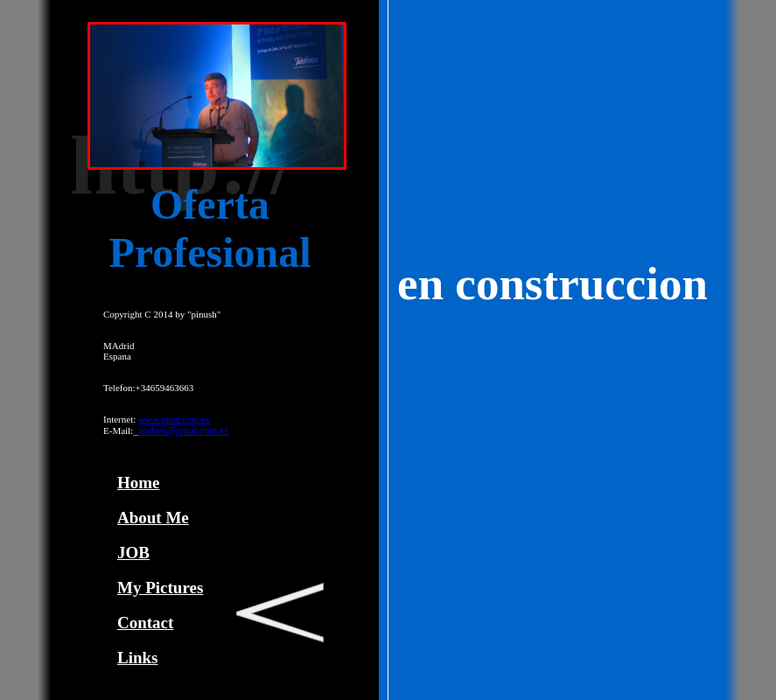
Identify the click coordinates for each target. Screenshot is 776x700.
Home (139, 483)
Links (137, 658)
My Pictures (160, 588)
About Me (153, 518)
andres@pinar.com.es (183, 430)
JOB (133, 553)
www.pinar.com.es (174, 419)
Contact (145, 623)
